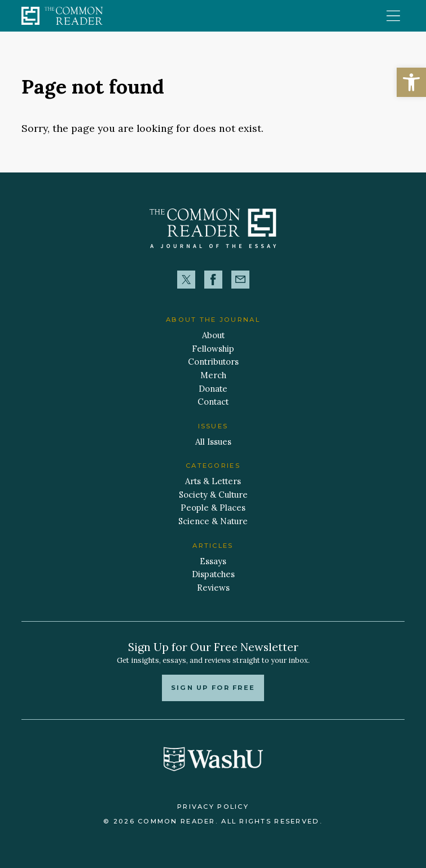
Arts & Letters (213, 481)
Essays (213, 561)
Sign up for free (213, 688)
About (213, 335)
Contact (213, 402)
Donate (213, 389)
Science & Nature (213, 521)
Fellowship (213, 349)
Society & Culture (213, 495)
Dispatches (213, 574)
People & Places (213, 508)
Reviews (213, 588)
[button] (411, 82)
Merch (213, 375)
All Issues (213, 442)
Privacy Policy (213, 807)
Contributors (213, 362)
